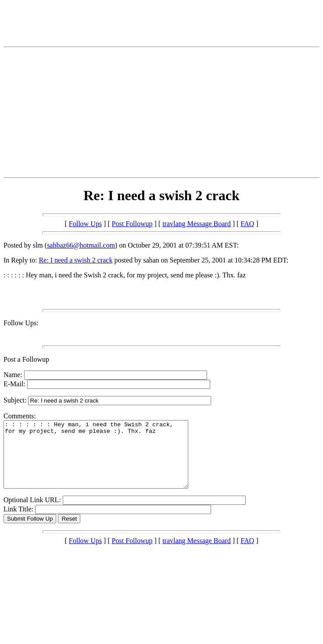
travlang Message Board (197, 224)
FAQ (247, 224)
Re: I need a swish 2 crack (75, 260)
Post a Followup (26, 359)
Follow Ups (85, 224)
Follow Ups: (21, 323)
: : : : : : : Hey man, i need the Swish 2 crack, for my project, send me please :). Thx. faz (107, 461)
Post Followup (132, 224)
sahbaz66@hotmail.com (81, 245)
